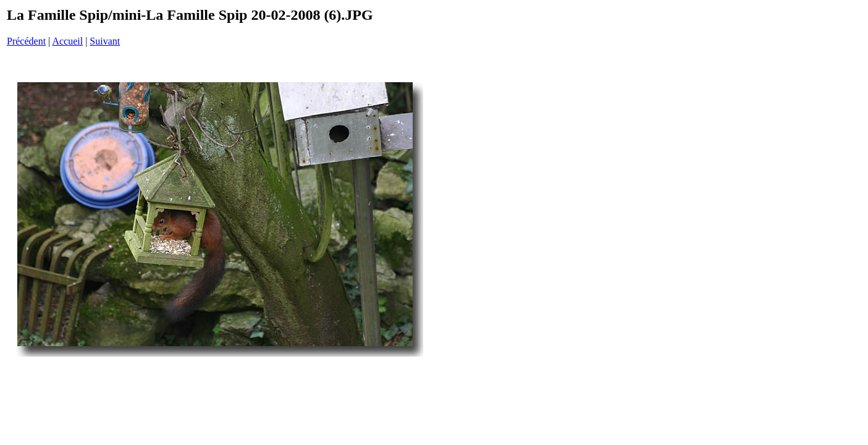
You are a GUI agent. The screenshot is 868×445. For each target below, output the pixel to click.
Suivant (105, 41)
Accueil (67, 41)
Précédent (26, 41)
